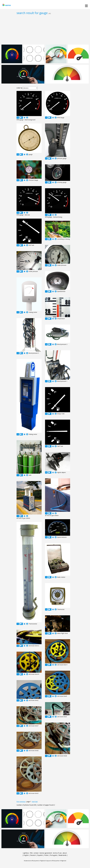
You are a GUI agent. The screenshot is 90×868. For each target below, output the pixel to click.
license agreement (46, 853)
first (18, 802)
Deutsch (33, 855)
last (36, 802)
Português (53, 855)
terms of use (57, 853)
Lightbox (26, 853)
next (33, 802)
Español (40, 855)
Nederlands (63, 855)
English (26, 855)
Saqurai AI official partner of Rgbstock (56, 861)
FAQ (31, 853)
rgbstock (6, 5)
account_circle (27, 118)
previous (23, 802)
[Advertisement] (45, 30)
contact (36, 853)
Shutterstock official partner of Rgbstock (35, 861)
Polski (46, 855)
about (65, 853)
